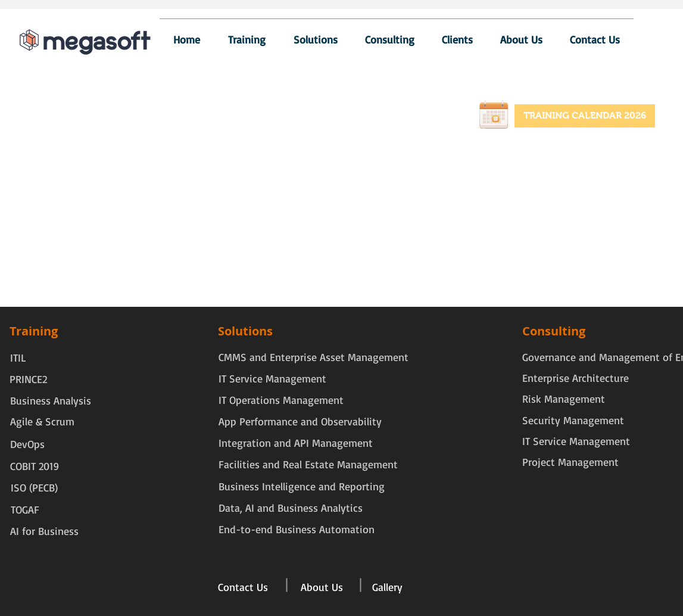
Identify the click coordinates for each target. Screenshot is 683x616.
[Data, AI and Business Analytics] (291, 508)
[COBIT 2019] (35, 466)
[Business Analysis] (51, 401)
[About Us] (322, 587)
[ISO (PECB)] (35, 488)
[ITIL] (24, 358)
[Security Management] (573, 420)
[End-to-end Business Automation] (297, 529)
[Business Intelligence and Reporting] (302, 486)
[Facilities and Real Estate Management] (308, 464)
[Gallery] (387, 587)
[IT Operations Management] (281, 400)
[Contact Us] (243, 587)
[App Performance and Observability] (300, 421)
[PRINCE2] (28, 379)
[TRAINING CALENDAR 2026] (585, 116)
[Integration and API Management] (296, 443)
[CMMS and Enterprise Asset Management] (314, 357)
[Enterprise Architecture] (576, 378)
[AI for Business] (44, 531)
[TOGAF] (35, 510)
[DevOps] (34, 444)
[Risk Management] (564, 399)
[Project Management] (570, 462)
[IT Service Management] (281, 379)
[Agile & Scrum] (42, 421)
